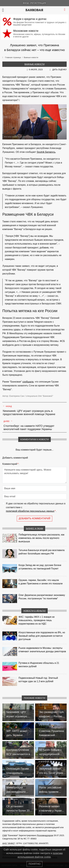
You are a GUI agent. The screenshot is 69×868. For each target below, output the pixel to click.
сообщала (28, 382)
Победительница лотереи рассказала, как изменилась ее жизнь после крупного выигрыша (41, 538)
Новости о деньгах (34, 611)
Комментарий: (11, 464)
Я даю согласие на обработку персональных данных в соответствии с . (36, 508)
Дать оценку (60, 70)
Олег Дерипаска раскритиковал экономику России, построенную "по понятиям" (42, 597)
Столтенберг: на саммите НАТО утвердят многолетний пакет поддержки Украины (29, 428)
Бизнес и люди (34, 528)
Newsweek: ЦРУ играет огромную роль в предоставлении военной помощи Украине (29, 413)
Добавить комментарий (34, 518)
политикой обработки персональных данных (30, 511)
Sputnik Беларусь (46, 152)
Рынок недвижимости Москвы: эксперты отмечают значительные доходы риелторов (42, 650)
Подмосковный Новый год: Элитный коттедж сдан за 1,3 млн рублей (38, 680)
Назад (7, 406)
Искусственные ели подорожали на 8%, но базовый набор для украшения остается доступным (42, 636)
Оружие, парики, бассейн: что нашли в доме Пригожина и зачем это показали (41, 582)
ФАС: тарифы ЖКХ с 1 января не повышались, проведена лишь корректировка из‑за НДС (37, 620)
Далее (8, 421)
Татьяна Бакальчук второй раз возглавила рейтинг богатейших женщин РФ (42, 552)
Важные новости (35, 64)
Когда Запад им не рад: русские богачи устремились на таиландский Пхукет (40, 567)
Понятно (34, 864)
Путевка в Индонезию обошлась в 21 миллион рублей (39, 665)
